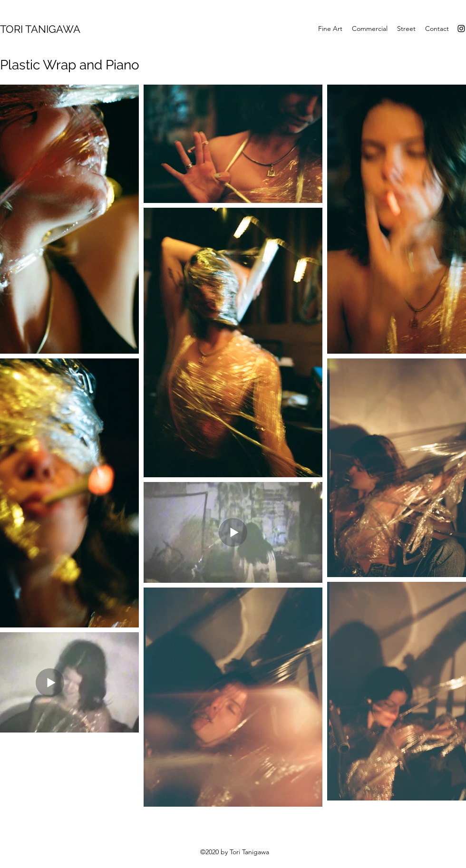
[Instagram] (461, 29)
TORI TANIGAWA (40, 29)
